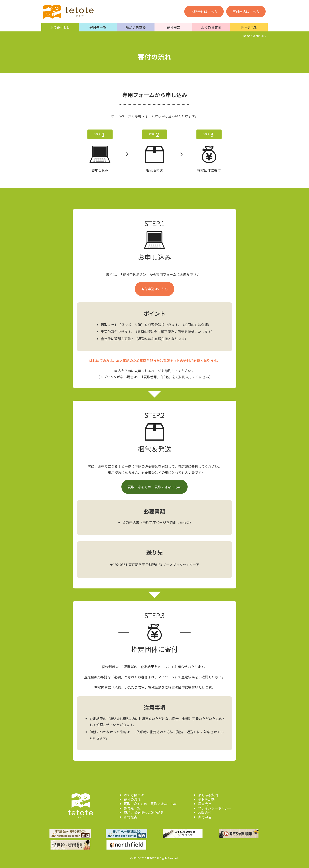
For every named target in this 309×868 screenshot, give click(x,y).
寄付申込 (205, 817)
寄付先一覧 (98, 27)
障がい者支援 (136, 27)
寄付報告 (173, 27)
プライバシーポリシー (215, 808)
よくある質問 (211, 27)
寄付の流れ (132, 799)
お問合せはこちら (204, 12)
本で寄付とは (60, 27)
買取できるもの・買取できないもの (154, 487)
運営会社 (205, 804)
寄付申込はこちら (246, 12)
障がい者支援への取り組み (144, 812)
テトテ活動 (249, 27)
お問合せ (205, 812)
